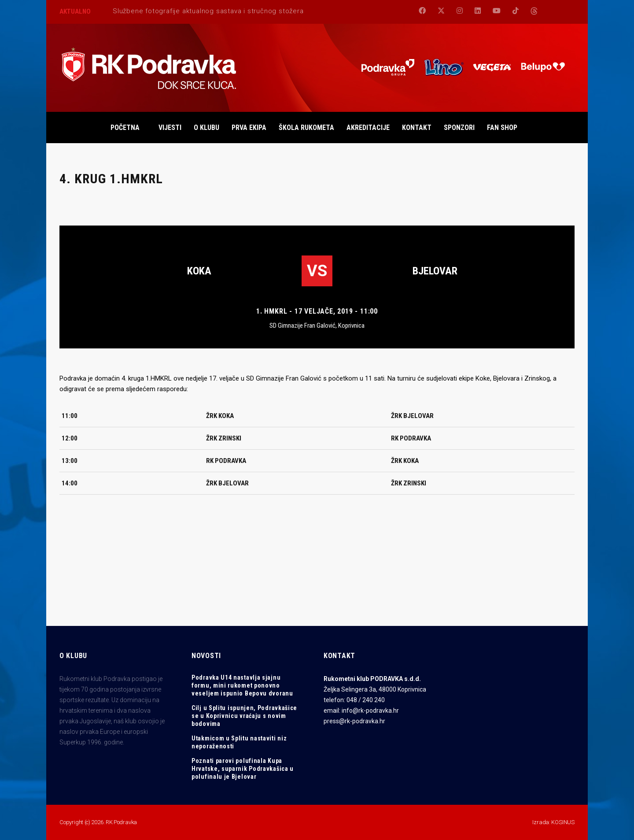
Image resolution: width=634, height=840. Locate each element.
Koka (199, 271)
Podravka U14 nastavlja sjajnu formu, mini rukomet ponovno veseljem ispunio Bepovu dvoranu (242, 685)
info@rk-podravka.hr (370, 710)
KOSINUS (563, 822)
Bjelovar (435, 271)
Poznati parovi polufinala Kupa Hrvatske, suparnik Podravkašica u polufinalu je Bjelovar (243, 769)
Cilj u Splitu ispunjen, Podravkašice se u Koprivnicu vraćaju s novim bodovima (244, 716)
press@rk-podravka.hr (354, 721)
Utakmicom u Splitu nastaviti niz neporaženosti (239, 742)
